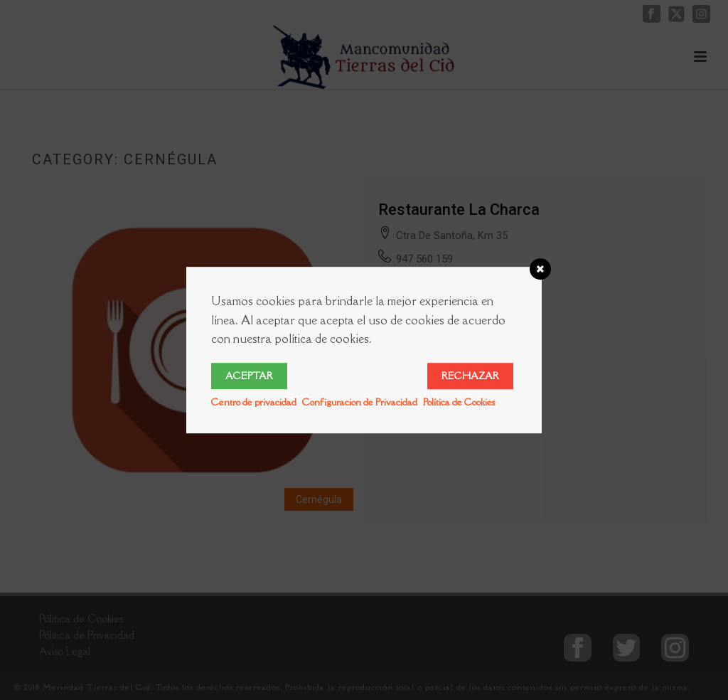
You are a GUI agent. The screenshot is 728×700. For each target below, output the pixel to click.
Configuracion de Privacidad (360, 402)
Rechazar (470, 376)
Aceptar (249, 376)
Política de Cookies (459, 402)
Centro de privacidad (254, 402)
